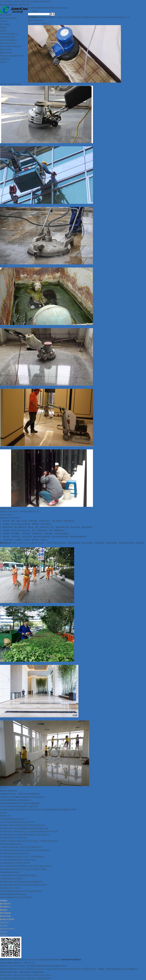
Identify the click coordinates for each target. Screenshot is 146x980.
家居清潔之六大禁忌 (12, 888)
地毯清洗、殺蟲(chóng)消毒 (11, 84)
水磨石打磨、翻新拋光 (9, 387)
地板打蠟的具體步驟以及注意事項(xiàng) (20, 860)
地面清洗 (3, 266)
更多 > (10, 816)
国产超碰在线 (5, 978)
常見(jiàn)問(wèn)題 (7, 37)
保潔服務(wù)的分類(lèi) (13, 879)
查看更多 (3, 813)
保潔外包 (3, 788)
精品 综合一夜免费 (35, 978)
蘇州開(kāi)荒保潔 (89, 969)
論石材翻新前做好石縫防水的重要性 (18, 897)
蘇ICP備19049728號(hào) (71, 960)
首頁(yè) (3, 62)
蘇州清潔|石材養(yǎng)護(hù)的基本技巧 (20, 822)
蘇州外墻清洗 (52, 969)
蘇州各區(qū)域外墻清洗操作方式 (17, 854)
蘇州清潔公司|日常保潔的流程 (16, 838)
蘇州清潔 (31, 969)
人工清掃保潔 (5, 605)
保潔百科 (3, 31)
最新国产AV (23, 978)
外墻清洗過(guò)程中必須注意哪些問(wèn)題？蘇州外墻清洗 (27, 850)
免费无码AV (47, 978)
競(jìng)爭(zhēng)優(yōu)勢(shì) (12, 56)
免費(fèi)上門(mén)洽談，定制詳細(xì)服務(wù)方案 (19, 512)
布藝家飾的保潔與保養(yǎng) (15, 894)
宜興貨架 (3, 935)
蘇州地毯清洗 (76, 969)
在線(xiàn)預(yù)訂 (7, 515)
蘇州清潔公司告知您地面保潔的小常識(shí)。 (22, 875)
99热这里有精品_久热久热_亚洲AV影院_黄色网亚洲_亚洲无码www (25, 2)
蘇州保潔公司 (21, 969)
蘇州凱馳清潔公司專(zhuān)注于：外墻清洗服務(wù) (24, 857)
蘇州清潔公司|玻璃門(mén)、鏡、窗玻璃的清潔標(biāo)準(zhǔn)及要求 (31, 832)
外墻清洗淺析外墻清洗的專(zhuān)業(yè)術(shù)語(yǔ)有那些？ (29, 866)
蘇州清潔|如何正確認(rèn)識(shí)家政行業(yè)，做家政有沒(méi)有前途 (31, 841)
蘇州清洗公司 (41, 969)
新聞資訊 (3, 28)
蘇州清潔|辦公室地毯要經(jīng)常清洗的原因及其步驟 (25, 825)
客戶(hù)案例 (5, 24)
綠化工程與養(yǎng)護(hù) (10, 663)
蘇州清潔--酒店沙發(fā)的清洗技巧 (17, 863)
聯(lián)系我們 (5, 15)
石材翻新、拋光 (6, 145)
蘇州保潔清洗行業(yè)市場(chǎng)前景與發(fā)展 (23, 891)
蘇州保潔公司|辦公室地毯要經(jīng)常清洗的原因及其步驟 (26, 828)
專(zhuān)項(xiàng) (39, 24)
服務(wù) (36, 20)
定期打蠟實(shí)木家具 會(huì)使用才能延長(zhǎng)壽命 (26, 869)
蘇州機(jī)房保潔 (6, 508)
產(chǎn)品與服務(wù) (8, 40)
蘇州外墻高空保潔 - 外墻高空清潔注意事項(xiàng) (23, 847)
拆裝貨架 (3, 932)
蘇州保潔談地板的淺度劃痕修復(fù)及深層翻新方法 (24, 882)
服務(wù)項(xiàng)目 (8, 43)
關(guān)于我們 (6, 49)
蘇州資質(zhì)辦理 (7, 929)
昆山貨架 (3, 926)
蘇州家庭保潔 (64, 969)
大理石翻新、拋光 (7, 448)
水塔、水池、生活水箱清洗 (10, 327)
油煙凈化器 (4, 923)
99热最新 (14, 978)
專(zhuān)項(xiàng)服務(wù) (11, 46)
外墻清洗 (3, 205)
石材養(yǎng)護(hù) (7, 719)
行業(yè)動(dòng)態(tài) (9, 34)
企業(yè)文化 (5, 59)
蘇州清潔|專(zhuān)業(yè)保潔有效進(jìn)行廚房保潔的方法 (27, 835)
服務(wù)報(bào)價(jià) (8, 18)
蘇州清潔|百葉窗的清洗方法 (15, 819)
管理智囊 (3, 21)
